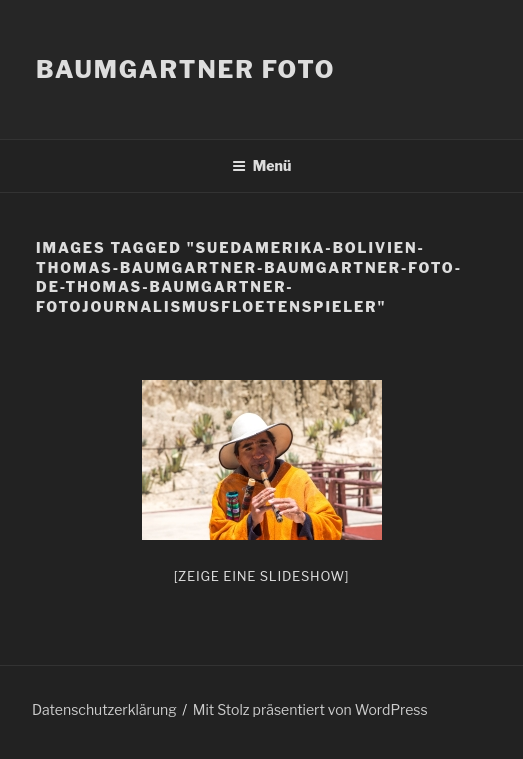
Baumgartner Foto (185, 69)
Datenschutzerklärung (104, 709)
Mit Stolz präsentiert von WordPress (310, 709)
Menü (262, 165)
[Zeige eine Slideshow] (262, 576)
